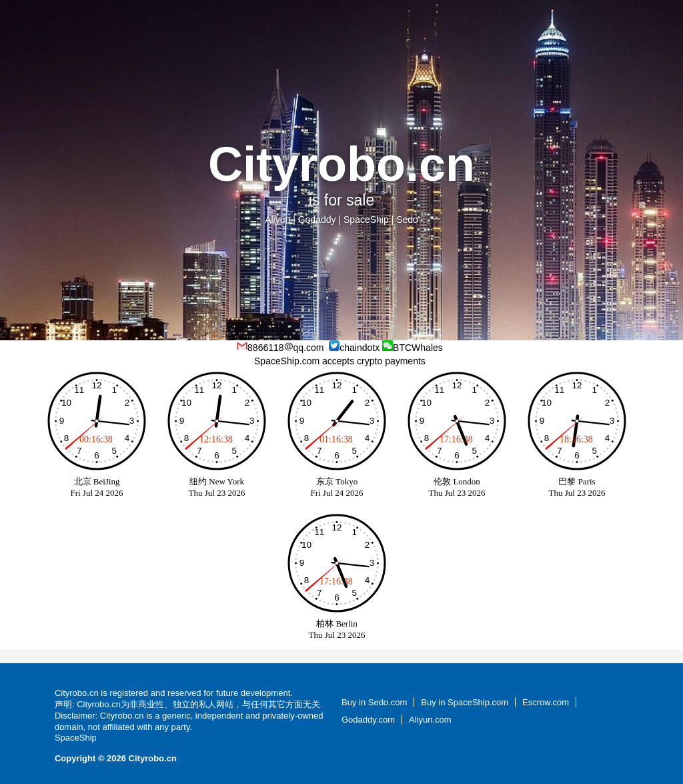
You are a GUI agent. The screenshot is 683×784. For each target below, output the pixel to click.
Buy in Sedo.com (374, 702)
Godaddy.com (368, 720)
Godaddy (317, 220)
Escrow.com (546, 702)
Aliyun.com (430, 720)
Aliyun (277, 220)
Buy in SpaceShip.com (465, 702)
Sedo (407, 220)
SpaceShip (366, 220)
